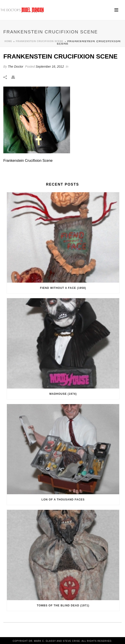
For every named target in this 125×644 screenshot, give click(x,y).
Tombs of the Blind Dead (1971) (63, 606)
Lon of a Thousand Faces (63, 500)
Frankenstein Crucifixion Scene (39, 41)
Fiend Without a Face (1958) (63, 288)
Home (8, 41)
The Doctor (15, 67)
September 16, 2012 (50, 67)
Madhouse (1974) (63, 394)
